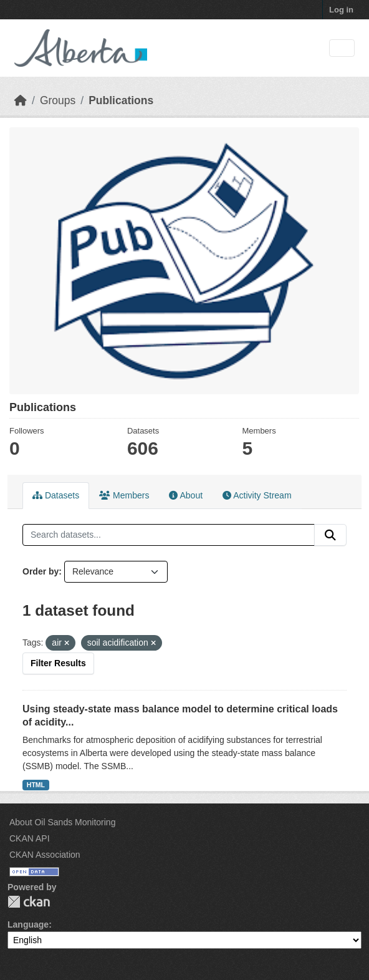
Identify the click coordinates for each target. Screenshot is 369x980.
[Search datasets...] (169, 535)
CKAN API (30, 838)
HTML (36, 785)
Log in (341, 10)
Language (28, 924)
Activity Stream (257, 495)
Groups (58, 100)
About (186, 495)
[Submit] (330, 535)
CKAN (29, 902)
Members (124, 495)
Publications (121, 100)
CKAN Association (45, 855)
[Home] (21, 100)
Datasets (56, 495)
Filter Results (58, 663)
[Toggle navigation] (342, 48)
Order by (41, 571)
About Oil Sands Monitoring (62, 822)
